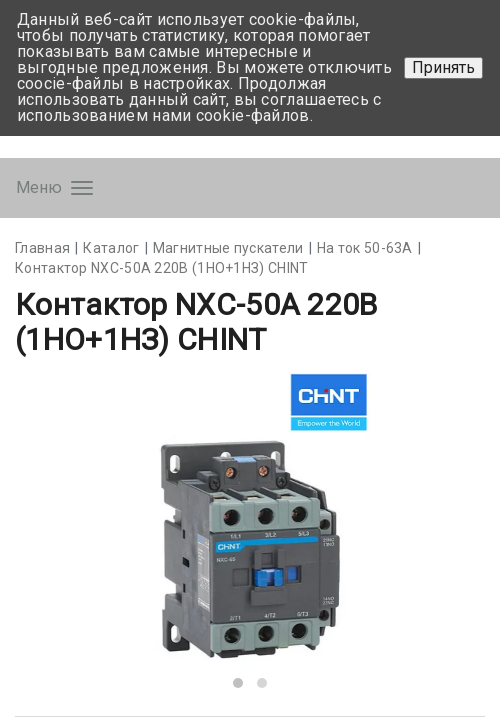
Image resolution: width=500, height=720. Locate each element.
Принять (443, 67)
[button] (238, 683)
